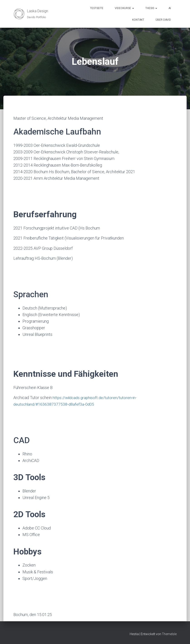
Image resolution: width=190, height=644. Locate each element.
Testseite (97, 8)
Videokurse (124, 8)
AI (170, 8)
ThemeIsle (169, 634)
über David (163, 20)
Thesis (151, 8)
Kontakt (138, 20)
